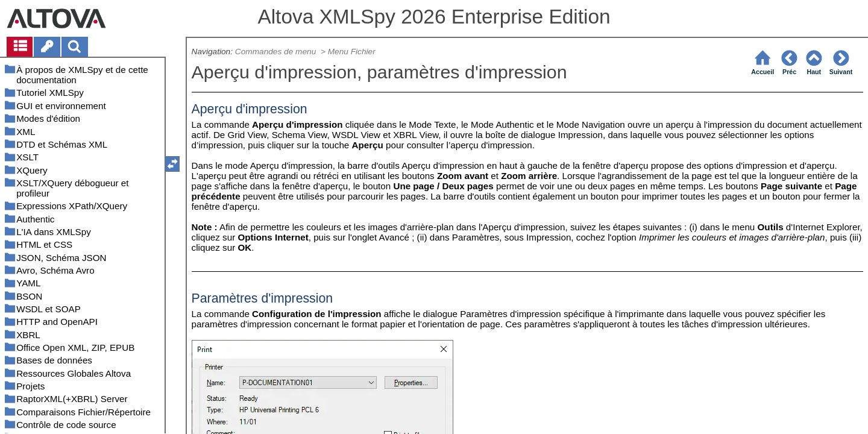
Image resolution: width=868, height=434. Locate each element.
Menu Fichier (353, 52)
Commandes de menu (277, 52)
